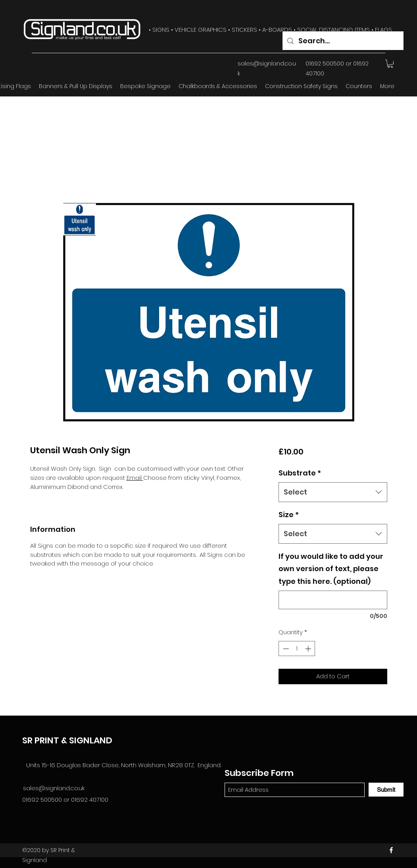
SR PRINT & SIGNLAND (67, 740)
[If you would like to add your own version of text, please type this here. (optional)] (333, 600)
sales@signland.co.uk (54, 788)
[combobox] (333, 492)
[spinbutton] (297, 649)
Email (135, 478)
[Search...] (343, 41)
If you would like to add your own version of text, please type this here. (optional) (331, 569)
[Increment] (309, 649)
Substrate (300, 473)
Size (289, 515)
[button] (390, 64)
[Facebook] (391, 850)
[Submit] (386, 790)
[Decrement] (285, 649)
